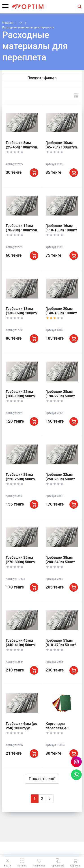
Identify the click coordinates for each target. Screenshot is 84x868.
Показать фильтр (42, 78)
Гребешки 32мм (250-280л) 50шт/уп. (60, 479)
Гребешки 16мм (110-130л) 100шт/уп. (61, 230)
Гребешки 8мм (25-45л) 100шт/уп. (22, 145)
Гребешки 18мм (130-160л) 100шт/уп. (22, 313)
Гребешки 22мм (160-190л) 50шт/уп (20, 396)
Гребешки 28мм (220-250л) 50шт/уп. (20, 479)
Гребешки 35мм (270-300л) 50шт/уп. (20, 562)
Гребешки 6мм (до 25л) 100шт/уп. (22, 726)
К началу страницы (42, 848)
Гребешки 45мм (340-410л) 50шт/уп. (20, 645)
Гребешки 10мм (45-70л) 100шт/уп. (62, 145)
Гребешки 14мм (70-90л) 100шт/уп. (22, 228)
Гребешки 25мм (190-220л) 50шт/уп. (60, 396)
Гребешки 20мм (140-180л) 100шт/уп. (61, 313)
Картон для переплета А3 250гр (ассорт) (58, 728)
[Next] (50, 799)
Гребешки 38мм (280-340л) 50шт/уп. (60, 562)
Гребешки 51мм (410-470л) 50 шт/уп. (61, 645)
